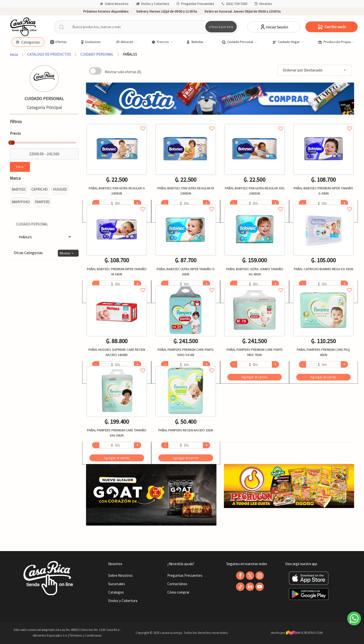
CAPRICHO (40, 189)
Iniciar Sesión (274, 27)
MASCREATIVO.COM (304, 633)
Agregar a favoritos (117, 123)
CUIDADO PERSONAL (97, 54)
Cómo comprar (178, 592)
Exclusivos (90, 42)
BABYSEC (19, 189)
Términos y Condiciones (86, 635)
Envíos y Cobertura (152, 4)
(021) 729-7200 (234, 4)
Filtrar (20, 167)
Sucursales (117, 584)
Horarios (263, 4)
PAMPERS (42, 202)
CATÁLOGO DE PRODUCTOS (49, 54)
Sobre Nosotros (114, 4)
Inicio (14, 54)
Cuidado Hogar (287, 42)
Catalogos (116, 592)
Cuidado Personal (238, 42)
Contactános (177, 584)
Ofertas (58, 42)
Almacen (125, 42)
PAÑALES (130, 54)
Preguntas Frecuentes (195, 4)
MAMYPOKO (21, 202)
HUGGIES (60, 189)
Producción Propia (335, 42)
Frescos (161, 42)
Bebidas (195, 42)
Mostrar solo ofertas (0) (123, 72)
